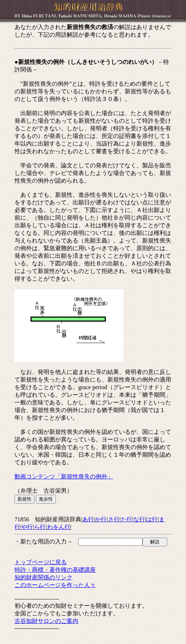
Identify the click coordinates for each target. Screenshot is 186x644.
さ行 (114, 519)
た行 (127, 519)
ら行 (40, 527)
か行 (101, 519)
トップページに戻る (41, 562)
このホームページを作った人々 (55, 585)
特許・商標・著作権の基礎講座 (55, 570)
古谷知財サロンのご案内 (46, 621)
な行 (139, 519)
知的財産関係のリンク (44, 577)
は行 (152, 519)
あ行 (88, 519)
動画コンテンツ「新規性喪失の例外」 (64, 476)
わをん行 (59, 527)
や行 (27, 527)
